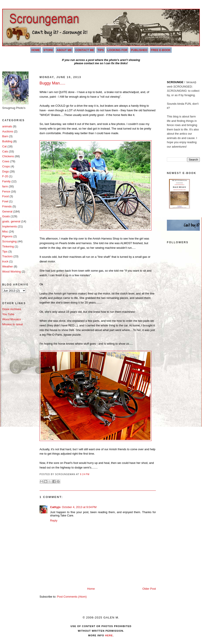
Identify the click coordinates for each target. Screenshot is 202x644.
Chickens (8, 156)
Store (48, 50)
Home (36, 50)
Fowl (5, 201)
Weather (8, 266)
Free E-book (161, 50)
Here (109, 635)
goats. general (11, 221)
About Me (64, 50)
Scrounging (9, 241)
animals (7, 126)
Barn (5, 136)
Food (5, 196)
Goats (6, 216)
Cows (6, 161)
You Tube (8, 314)
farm (5, 186)
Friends (7, 206)
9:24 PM (85, 474)
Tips (101, 50)
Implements (10, 226)
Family (6, 181)
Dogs (5, 171)
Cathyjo (55, 507)
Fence (6, 191)
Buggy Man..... (52, 83)
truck (5, 261)
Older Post (149, 589)
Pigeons (7, 236)
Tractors (7, 256)
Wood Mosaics (12, 319)
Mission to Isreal (13, 324)
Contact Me (85, 50)
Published (139, 50)
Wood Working (12, 272)
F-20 (5, 176)
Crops (6, 166)
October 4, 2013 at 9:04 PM (79, 507)
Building (7, 141)
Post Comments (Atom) (72, 597)
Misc (5, 231)
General (7, 211)
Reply (54, 521)
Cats (5, 151)
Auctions (8, 131)
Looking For (117, 50)
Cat (4, 146)
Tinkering (8, 246)
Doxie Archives (12, 309)
